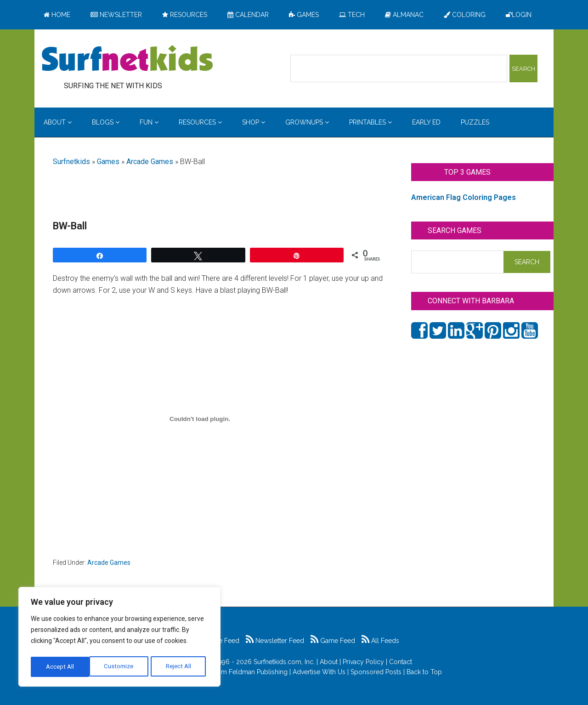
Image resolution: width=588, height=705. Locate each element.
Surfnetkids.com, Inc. (284, 662)
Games (108, 162)
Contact (401, 662)
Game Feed (333, 641)
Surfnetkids (71, 162)
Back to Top (424, 672)
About (329, 662)
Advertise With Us (319, 672)
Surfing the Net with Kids (127, 59)
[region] (119, 638)
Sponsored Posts (376, 672)
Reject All (121, 667)
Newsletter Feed (275, 641)
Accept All (180, 667)
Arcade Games (150, 162)
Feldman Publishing (258, 672)
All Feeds (380, 641)
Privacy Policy (363, 662)
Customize (60, 667)
